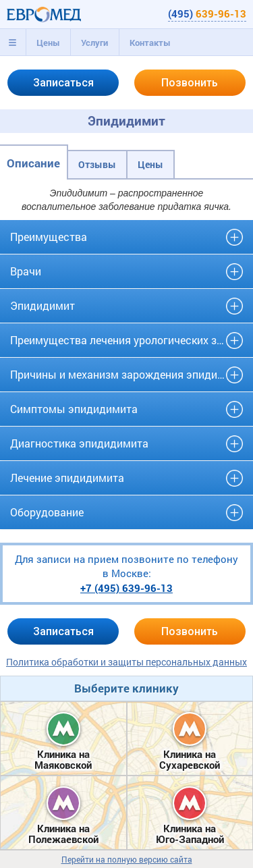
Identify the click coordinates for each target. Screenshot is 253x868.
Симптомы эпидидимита (74, 409)
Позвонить (190, 83)
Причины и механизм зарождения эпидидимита (126, 374)
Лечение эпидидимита (67, 478)
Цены (48, 43)
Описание (33, 163)
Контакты (150, 43)
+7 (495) (126, 588)
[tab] (13, 43)
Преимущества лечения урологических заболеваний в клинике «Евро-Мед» (126, 340)
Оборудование (47, 512)
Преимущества (49, 237)
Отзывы (97, 164)
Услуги (94, 43)
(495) (207, 13)
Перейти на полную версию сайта (127, 860)
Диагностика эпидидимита (79, 443)
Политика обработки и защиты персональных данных (126, 662)
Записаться (63, 83)
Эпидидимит (43, 305)
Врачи (26, 271)
